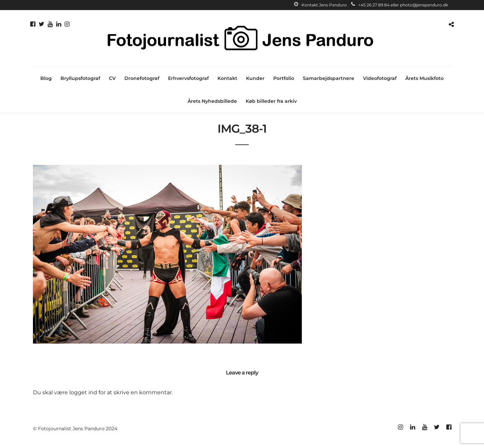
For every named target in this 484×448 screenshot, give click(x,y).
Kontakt (227, 78)
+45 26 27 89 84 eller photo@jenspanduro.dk (400, 5)
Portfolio (284, 78)
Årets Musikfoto (425, 78)
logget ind (83, 392)
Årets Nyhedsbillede (212, 101)
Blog (46, 78)
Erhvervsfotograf (188, 78)
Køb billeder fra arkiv (271, 101)
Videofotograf (380, 78)
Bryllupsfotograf (80, 78)
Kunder (255, 78)
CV (112, 78)
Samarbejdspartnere (329, 78)
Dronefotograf (142, 78)
